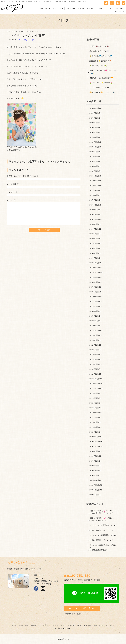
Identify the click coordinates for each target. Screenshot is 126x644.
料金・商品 (119, 8)
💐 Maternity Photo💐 (98, 66)
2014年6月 (94, 248)
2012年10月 (94, 330)
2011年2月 (94, 427)
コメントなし (22, 40)
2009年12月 (94, 480)
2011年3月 (94, 422)
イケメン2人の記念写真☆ (100, 525)
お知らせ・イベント (86, 8)
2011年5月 (94, 413)
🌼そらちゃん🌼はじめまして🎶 (102, 92)
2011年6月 (94, 408)
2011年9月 (94, 393)
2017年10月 (94, 186)
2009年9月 (94, 495)
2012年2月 (94, 369)
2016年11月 (94, 205)
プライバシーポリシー (63, 629)
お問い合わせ (120, 11)
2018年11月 (94, 142)
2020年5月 (94, 132)
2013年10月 (94, 272)
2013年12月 (94, 263)
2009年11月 (94, 485)
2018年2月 (94, 166)
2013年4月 (94, 301)
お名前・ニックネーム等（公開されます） (24, 176)
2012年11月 (94, 326)
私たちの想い (45, 8)
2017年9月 (94, 190)
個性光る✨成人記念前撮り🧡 (101, 78)
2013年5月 (94, 297)
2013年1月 (94, 316)
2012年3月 (94, 364)
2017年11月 (94, 181)
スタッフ (100, 8)
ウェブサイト (12, 192)
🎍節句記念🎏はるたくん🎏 (101, 56)
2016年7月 (94, 219)
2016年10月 (94, 210)
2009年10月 (94, 490)
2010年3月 (94, 475)
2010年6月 (94, 466)
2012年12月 (94, 321)
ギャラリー (71, 8)
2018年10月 (94, 147)
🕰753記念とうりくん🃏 (99, 51)
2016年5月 (94, 229)
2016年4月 (94, 234)
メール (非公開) (13, 184)
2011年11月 (94, 384)
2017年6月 (94, 200)
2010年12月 (94, 437)
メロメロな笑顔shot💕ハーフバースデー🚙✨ (103, 72)
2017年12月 (94, 176)
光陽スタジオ (65, 639)
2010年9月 (94, 451)
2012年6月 (94, 350)
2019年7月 (94, 137)
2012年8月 (94, 340)
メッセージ (11, 200)
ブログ (109, 8)
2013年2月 (94, 311)
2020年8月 (94, 118)
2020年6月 (94, 128)
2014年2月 (94, 258)
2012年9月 (94, 335)
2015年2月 (94, 239)
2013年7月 (94, 287)
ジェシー (107, 513)
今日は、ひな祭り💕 (98, 511)
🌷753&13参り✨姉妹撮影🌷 (101, 83)
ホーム (9, 31)
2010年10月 (94, 446)
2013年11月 (94, 268)
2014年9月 (94, 243)
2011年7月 (94, 403)
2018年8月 (94, 152)
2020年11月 (94, 108)
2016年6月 (94, 224)
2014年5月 (94, 253)
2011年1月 (94, 432)
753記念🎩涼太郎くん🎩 (99, 46)
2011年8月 (94, 398)
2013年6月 (94, 292)
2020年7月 (94, 123)
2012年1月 (94, 374)
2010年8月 (94, 456)
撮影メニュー (58, 8)
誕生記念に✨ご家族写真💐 (100, 61)
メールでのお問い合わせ (82, 608)
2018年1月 (94, 171)
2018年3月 (94, 161)
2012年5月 (94, 355)
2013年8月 (94, 282)
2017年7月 (94, 195)
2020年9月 (94, 113)
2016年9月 (94, 214)
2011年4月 (94, 417)
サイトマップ (110, 626)
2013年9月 (94, 277)
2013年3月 (94, 306)
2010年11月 (94, 441)
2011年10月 (94, 388)
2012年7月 (94, 345)
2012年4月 (94, 359)
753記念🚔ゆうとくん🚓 (99, 87)
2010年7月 (94, 461)
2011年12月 (94, 379)
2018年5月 (94, 157)
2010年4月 (94, 471)
